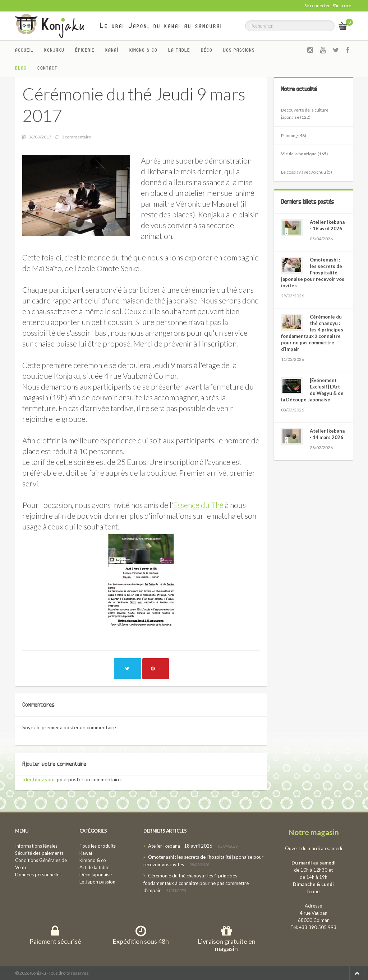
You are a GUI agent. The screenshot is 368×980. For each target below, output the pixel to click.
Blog (21, 68)
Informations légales (36, 846)
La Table (179, 50)
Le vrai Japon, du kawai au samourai (161, 25)
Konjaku (54, 50)
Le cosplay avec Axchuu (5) (307, 172)
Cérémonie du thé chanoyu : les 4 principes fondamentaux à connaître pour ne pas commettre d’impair (196, 883)
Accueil (24, 50)
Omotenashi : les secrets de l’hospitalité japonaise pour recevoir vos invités (313, 273)
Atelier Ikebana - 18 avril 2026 (180, 846)
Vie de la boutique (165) (304, 154)
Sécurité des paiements (39, 853)
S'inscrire (342, 6)
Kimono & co (143, 50)
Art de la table (94, 867)
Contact (47, 68)
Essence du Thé (198, 505)
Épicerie (85, 50)
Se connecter (317, 6)
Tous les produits (98, 846)
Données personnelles (38, 875)
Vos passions (239, 50)
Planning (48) (294, 135)
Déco (207, 50)
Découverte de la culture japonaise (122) (305, 114)
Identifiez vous (39, 779)
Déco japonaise (96, 875)
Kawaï (112, 50)
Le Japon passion (97, 882)
